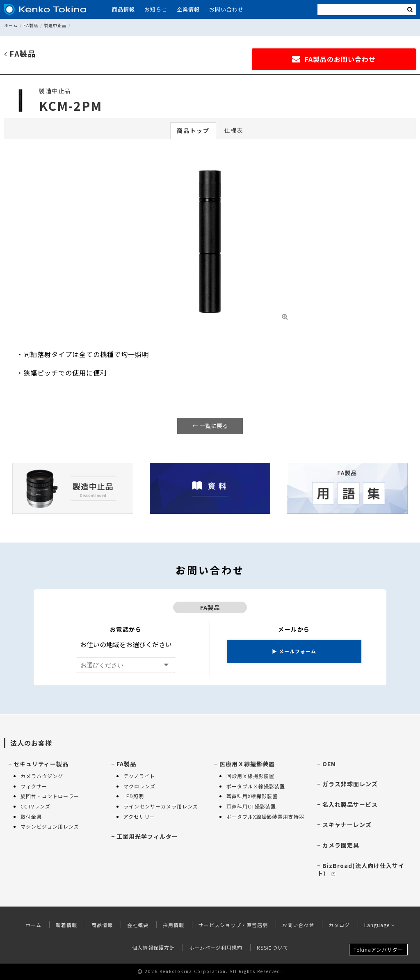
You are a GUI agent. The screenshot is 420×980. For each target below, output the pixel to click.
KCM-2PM (71, 105)
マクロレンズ (139, 786)
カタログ (339, 925)
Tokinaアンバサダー (378, 949)
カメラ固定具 (341, 845)
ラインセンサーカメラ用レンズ (161, 806)
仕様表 (234, 130)
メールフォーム (294, 651)
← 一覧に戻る (210, 426)
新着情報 (66, 925)
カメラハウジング (42, 776)
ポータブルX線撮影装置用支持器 (265, 816)
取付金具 (31, 816)
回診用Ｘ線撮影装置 (250, 776)
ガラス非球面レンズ (350, 784)
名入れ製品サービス (350, 804)
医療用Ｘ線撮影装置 (247, 764)
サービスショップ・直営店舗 (233, 925)
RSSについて (273, 947)
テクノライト (139, 776)
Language (380, 925)
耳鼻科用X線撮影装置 (252, 796)
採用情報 (173, 925)
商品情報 (123, 9)
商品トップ (193, 131)
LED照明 (134, 796)
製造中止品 (55, 25)
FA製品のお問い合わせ (334, 59)
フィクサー (34, 786)
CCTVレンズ (35, 806)
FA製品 (31, 25)
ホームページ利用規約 (216, 947)
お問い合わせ (226, 9)
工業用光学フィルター (147, 836)
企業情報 (188, 9)
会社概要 (138, 925)
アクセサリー (139, 816)
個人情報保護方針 (153, 947)
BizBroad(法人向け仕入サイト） (361, 870)
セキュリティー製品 (41, 764)
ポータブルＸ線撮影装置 (256, 786)
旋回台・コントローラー (50, 796)
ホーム (11, 25)
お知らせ (156, 9)
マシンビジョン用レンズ (50, 826)
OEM (329, 764)
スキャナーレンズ (347, 824)
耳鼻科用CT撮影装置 (251, 806)
